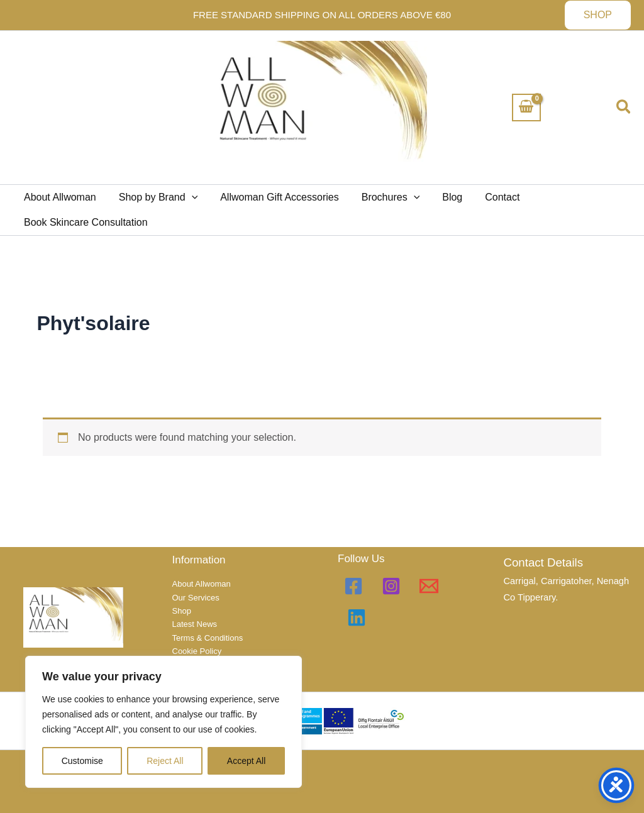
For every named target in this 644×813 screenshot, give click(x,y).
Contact (488, 197)
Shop (182, 611)
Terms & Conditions (208, 638)
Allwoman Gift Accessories (273, 197)
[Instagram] (391, 586)
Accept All (246, 761)
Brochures (382, 197)
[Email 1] (429, 586)
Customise (82, 761)
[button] (598, 15)
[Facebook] (353, 586)
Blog (441, 197)
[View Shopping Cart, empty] (526, 108)
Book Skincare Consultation (85, 222)
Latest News (195, 624)
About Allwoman (59, 197)
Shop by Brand (154, 197)
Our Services (196, 598)
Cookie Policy (197, 651)
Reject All (165, 761)
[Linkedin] (357, 617)
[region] (164, 722)
